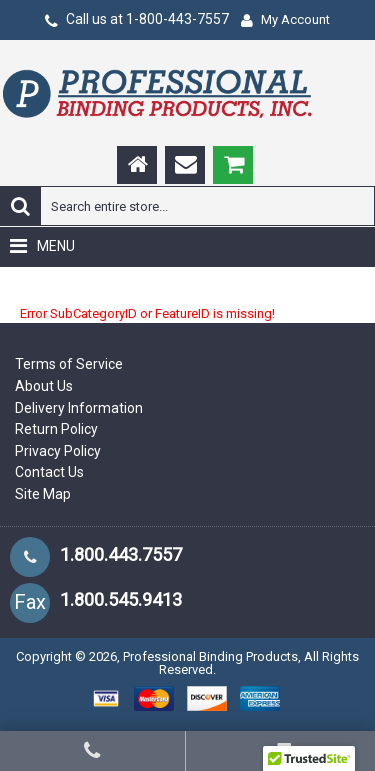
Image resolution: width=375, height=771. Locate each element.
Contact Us (49, 472)
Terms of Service (69, 364)
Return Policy (56, 429)
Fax (30, 602)
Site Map (43, 494)
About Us (44, 386)
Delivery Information (79, 408)
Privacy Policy (58, 451)
